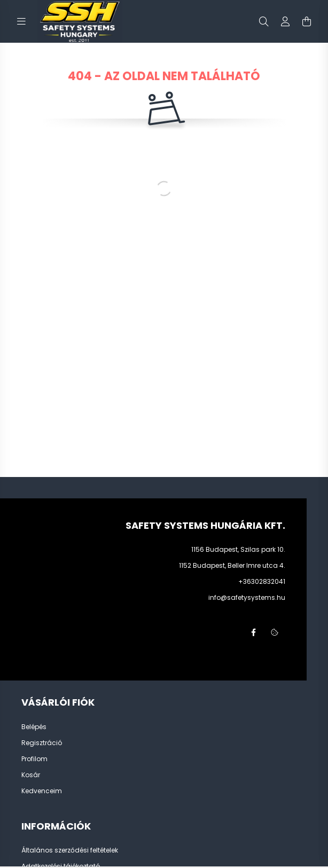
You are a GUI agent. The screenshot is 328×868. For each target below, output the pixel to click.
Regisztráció (42, 743)
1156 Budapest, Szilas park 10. (238, 549)
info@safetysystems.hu (247, 597)
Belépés (34, 727)
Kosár (31, 775)
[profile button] (285, 21)
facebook (253, 632)
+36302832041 (262, 581)
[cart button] (307, 21)
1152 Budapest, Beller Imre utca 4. (232, 565)
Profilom (34, 759)
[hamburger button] (21, 21)
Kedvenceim (42, 791)
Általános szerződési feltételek (70, 850)
